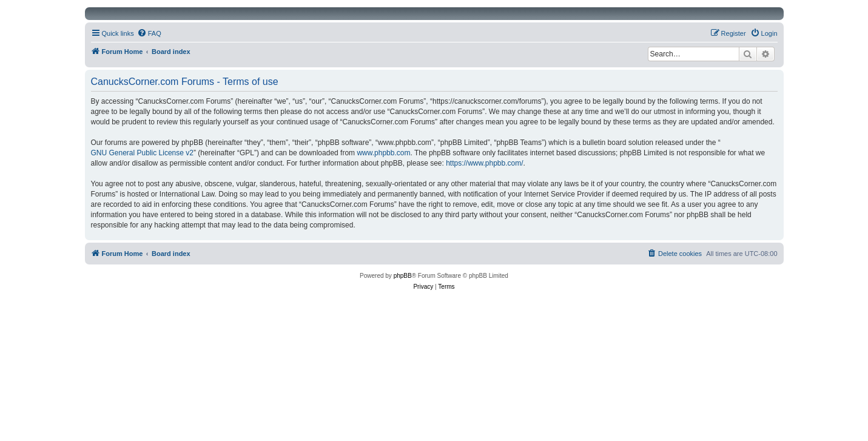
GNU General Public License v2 (142, 153)
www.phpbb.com (383, 153)
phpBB (403, 276)
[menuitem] (149, 33)
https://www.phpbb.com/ (484, 163)
